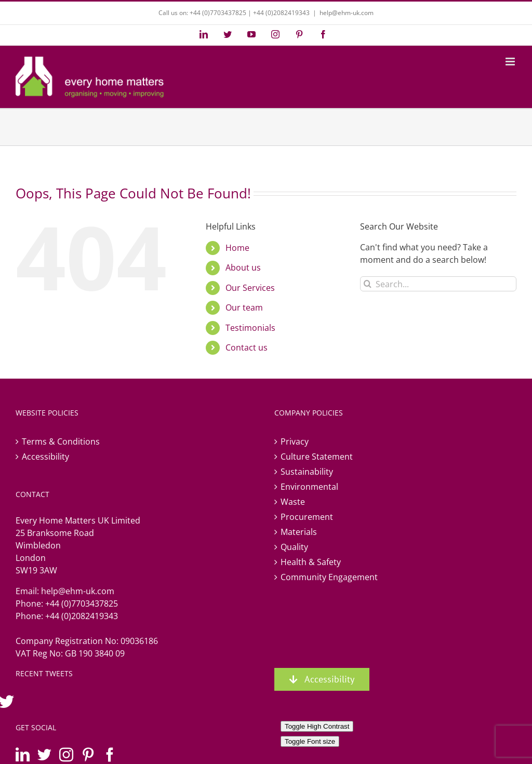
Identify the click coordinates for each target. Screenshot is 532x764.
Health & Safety (311, 562)
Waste (293, 502)
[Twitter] (44, 754)
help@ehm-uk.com (347, 13)
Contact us (247, 347)
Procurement (307, 517)
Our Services (250, 288)
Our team (244, 307)
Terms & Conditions (61, 441)
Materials (299, 532)
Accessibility (45, 457)
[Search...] (438, 284)
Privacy (295, 441)
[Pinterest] (88, 754)
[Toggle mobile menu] (511, 62)
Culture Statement (317, 457)
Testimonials (250, 328)
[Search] (368, 284)
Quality (294, 547)
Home (237, 248)
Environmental (309, 487)
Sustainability (307, 472)
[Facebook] (110, 754)
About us (243, 267)
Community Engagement (329, 577)
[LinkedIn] (23, 754)
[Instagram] (66, 754)
